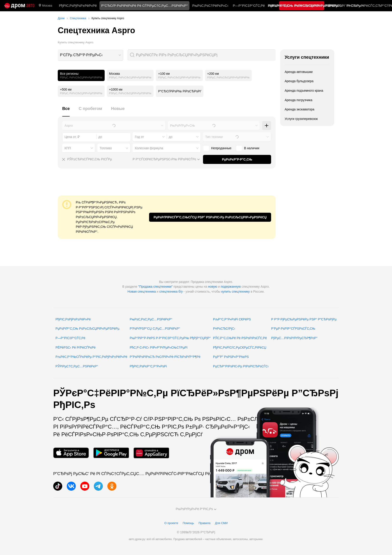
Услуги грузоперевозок (301, 119)
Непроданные (217, 148)
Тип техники (214, 137)
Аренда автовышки (299, 72)
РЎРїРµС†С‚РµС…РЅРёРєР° (77, 366)
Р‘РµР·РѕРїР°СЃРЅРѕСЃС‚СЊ (293, 329)
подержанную (231, 287)
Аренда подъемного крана (304, 91)
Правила (204, 523)
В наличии (248, 148)
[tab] (66, 111)
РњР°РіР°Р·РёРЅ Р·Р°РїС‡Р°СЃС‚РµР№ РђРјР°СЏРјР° (170, 338)
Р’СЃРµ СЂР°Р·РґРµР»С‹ (81, 55)
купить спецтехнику (235, 291)
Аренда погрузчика (299, 100)
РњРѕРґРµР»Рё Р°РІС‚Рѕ (196, 509)
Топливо (106, 148)
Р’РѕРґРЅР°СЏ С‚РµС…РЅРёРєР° (155, 329)
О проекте (171, 523)
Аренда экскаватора (300, 109)
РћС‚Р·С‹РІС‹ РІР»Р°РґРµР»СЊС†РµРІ (159, 347)
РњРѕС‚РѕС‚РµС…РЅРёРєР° (151, 319)
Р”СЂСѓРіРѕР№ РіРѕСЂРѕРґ (180, 91)
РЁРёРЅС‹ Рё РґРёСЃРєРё (76, 347)
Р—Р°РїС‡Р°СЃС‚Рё (249, 6)
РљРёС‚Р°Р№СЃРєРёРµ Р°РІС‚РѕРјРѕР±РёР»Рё (91, 357)
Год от (139, 137)
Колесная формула (149, 148)
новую (213, 287)
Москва (45, 6)
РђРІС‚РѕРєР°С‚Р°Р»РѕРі (148, 366)
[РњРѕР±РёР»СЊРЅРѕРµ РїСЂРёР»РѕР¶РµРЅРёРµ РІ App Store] (71, 453)
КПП (68, 148)
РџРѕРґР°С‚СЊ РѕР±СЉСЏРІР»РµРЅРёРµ (87, 329)
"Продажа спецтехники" (155, 287)
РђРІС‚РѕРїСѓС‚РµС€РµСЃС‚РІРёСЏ (240, 347)
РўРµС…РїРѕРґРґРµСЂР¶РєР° (294, 338)
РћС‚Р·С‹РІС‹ (280, 6)
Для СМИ (221, 523)
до (171, 137)
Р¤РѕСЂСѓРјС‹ (224, 329)
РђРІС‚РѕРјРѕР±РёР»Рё (78, 6)
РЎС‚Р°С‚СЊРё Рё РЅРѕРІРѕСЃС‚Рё (240, 338)
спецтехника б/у (171, 291)
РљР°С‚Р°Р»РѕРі (308, 6)
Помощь (188, 523)
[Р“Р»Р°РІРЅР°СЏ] (19, 6)
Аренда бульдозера (299, 81)
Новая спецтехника (142, 291)
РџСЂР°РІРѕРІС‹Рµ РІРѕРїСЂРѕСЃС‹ (241, 366)
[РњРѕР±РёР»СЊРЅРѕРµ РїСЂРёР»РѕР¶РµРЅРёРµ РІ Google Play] (111, 453)
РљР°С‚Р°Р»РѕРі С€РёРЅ (232, 319)
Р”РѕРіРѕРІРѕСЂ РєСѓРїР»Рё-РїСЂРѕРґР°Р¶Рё (165, 357)
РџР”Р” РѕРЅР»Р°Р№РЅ (231, 357)
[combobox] (90, 55)
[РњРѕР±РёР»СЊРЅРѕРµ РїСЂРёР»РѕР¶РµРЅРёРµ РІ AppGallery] (151, 453)
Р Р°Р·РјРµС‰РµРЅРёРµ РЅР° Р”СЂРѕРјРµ (304, 319)
